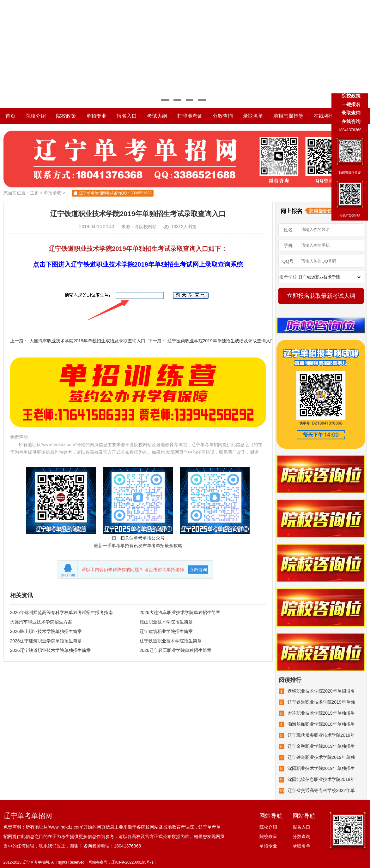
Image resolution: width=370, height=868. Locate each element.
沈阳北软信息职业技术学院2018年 (321, 779)
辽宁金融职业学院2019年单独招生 (321, 746)
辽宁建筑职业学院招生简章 (166, 631)
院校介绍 (36, 116)
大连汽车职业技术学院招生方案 (41, 622)
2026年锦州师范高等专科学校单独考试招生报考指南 (61, 612)
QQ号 (288, 261)
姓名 (288, 230)
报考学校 (288, 277)
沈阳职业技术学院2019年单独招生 (321, 768)
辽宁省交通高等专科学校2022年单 (321, 790)
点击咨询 (198, 570)
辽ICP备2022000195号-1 (132, 862)
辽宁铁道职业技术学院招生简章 (171, 641)
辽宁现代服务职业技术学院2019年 (321, 735)
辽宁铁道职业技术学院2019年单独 (321, 702)
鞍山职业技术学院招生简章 (166, 622)
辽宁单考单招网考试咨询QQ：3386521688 (115, 193)
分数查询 (223, 116)
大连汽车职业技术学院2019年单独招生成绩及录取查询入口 (87, 341)
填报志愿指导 (288, 116)
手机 (288, 245)
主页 (34, 193)
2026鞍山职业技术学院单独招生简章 (46, 631)
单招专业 (96, 116)
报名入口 (127, 116)
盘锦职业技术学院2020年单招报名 (321, 691)
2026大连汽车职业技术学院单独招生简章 (180, 612)
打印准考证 (190, 116)
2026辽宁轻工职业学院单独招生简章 (176, 650)
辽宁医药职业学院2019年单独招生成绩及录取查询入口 (221, 341)
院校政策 (66, 116)
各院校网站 (146, 227)
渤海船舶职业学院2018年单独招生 (321, 724)
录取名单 (253, 116)
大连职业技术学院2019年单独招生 (321, 713)
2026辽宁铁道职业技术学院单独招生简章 (50, 650)
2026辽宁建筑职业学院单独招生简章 (46, 641)
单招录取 (52, 193)
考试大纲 (157, 116)
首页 (10, 116)
